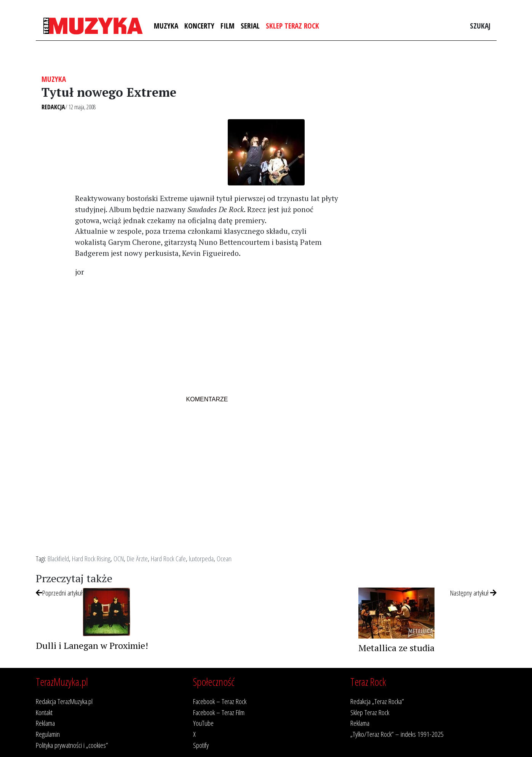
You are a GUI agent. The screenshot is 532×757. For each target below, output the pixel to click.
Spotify (201, 745)
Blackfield (58, 558)
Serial (250, 26)
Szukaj (480, 26)
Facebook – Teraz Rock (220, 701)
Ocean (224, 558)
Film (228, 26)
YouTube (203, 723)
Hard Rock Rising (91, 558)
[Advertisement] (207, 337)
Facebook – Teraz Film (219, 712)
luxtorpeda (201, 558)
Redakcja (53, 107)
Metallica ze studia (396, 648)
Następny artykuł (473, 593)
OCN (119, 558)
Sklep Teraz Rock (292, 26)
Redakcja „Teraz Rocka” (377, 701)
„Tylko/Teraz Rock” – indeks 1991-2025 (397, 734)
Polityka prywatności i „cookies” (72, 745)
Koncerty (199, 26)
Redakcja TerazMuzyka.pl (64, 701)
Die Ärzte (137, 558)
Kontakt (44, 712)
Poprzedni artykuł (59, 593)
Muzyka (166, 26)
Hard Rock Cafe (168, 558)
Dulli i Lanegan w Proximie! (92, 645)
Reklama (45, 723)
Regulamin (48, 734)
